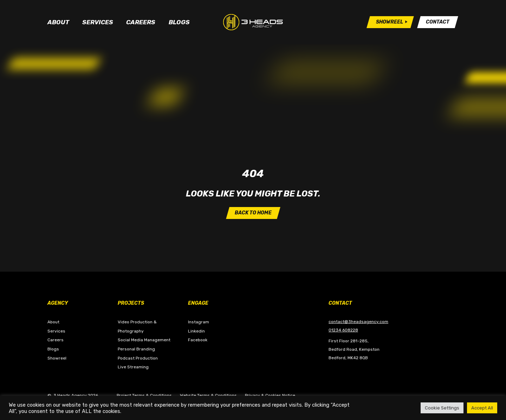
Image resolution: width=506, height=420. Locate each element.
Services (98, 22)
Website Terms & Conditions (208, 395)
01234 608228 (343, 330)
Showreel (57, 358)
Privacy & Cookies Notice (270, 395)
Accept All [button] (482, 408)
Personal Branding (136, 349)
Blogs (179, 22)
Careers (141, 22)
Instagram (199, 322)
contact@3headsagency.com (358, 322)
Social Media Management (144, 340)
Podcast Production (138, 358)
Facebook (198, 340)
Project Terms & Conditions (144, 395)
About (58, 22)
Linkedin (196, 331)
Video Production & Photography (137, 327)
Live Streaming (133, 367)
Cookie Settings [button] (442, 408)
